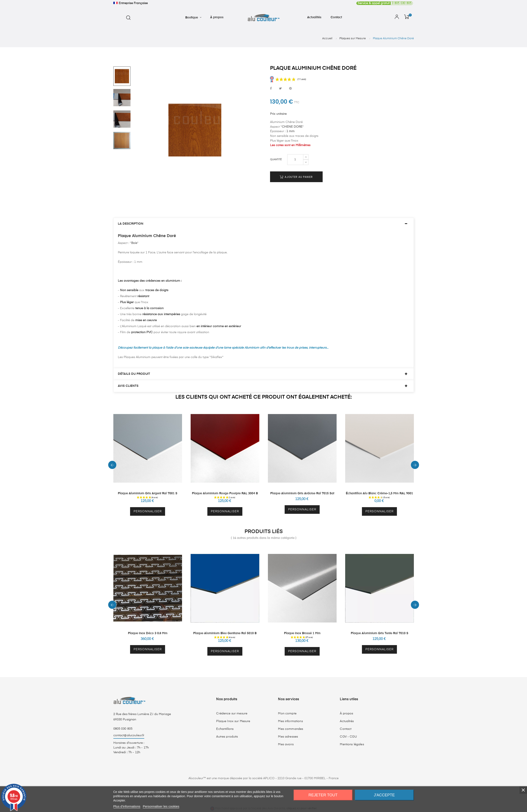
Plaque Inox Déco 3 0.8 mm (148, 633)
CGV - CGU (348, 737)
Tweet (280, 89)
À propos (346, 714)
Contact (346, 729)
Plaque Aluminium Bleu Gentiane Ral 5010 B (225, 633)
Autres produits (227, 737)
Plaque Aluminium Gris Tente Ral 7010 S (380, 633)
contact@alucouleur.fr (129, 735)
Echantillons (225, 729)
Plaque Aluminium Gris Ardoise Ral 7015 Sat (302, 493)
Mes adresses (288, 737)
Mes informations (290, 721)
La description (131, 224)
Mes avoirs (286, 744)
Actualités (347, 721)
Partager (271, 89)
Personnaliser (148, 511)
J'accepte (384, 795)
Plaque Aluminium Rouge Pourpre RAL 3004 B (225, 493)
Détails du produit (134, 374)
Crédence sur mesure (232, 714)
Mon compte (287, 714)
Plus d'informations (127, 806)
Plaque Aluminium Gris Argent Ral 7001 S (148, 493)
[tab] (264, 224)
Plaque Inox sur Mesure (233, 721)
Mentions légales (352, 744)
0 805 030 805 (384, 3)
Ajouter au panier (296, 177)
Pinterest (290, 89)
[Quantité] (295, 160)
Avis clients (128, 386)
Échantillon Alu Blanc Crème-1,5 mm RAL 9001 (379, 493)
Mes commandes (291, 729)
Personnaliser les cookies (161, 806)
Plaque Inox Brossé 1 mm (302, 633)
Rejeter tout (323, 795)
